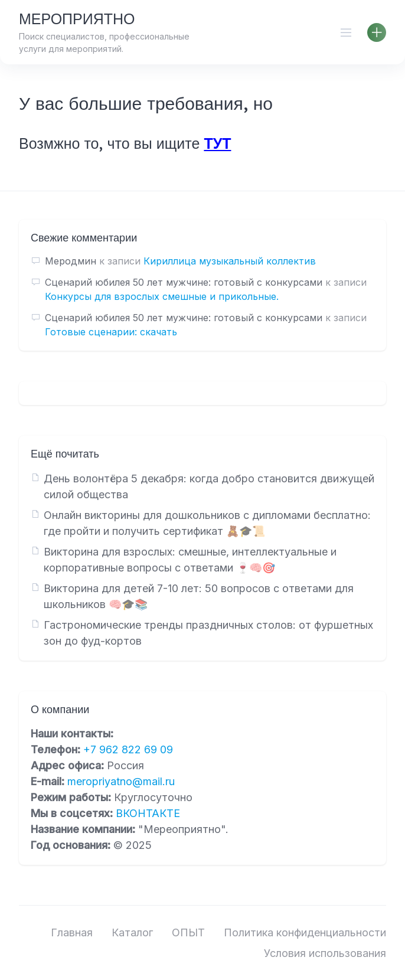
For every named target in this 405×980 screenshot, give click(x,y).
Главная (72, 932)
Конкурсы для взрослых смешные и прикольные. (162, 296)
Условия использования (325, 953)
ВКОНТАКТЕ (148, 813)
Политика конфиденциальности (305, 932)
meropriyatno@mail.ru (121, 781)
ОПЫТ (188, 932)
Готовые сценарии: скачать (111, 332)
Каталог (132, 932)
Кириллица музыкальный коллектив (230, 261)
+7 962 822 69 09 (128, 749)
